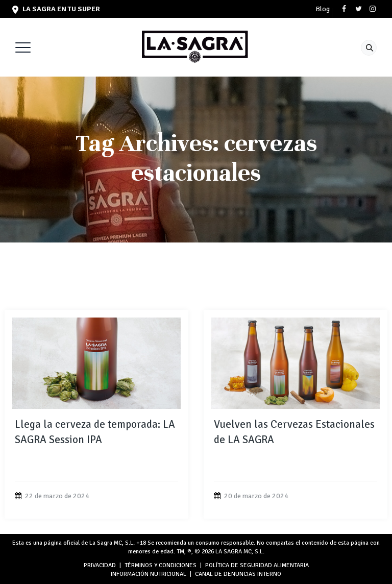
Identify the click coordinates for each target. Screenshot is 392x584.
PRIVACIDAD (100, 565)
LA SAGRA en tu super (56, 9)
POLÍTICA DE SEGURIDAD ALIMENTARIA (257, 565)
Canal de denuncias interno (238, 574)
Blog (323, 9)
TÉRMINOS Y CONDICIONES (161, 565)
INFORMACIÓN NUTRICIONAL (149, 574)
